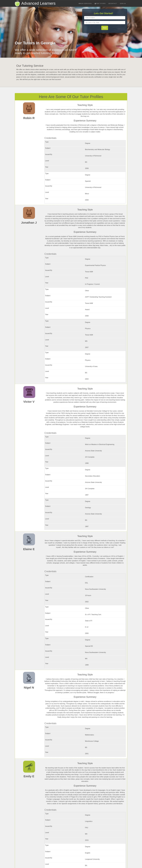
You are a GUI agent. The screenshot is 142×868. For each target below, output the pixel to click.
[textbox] (105, 18)
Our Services (85, 4)
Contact (113, 4)
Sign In (123, 4)
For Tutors (100, 4)
